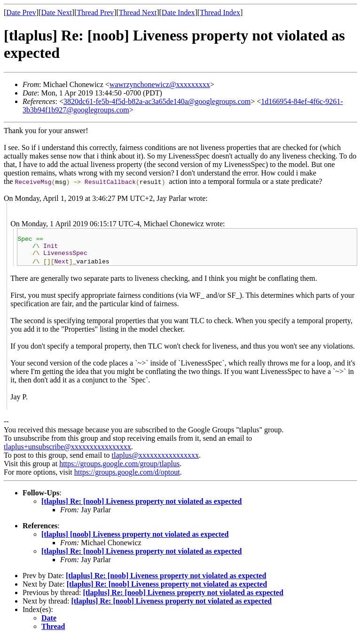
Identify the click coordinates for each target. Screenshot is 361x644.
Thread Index (220, 12)
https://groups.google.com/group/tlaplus (119, 469)
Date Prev (21, 12)
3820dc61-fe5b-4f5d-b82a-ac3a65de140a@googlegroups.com (157, 101)
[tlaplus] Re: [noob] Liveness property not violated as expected (141, 507)
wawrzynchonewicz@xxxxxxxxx (160, 84)
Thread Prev (95, 12)
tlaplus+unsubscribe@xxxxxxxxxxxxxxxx (67, 452)
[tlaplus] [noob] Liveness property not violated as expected (135, 540)
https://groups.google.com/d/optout (127, 478)
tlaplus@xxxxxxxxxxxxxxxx (155, 461)
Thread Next (138, 12)
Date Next (57, 12)
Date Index (178, 12)
